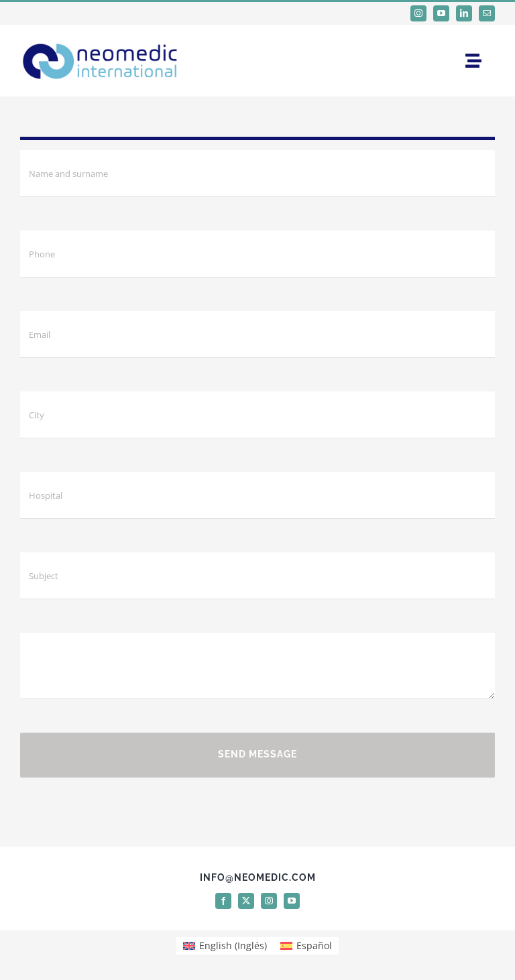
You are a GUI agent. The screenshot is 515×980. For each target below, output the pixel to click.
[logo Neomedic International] (101, 40)
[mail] (487, 13)
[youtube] (441, 13)
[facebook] (223, 901)
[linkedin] (464, 13)
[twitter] (246, 901)
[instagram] (418, 13)
